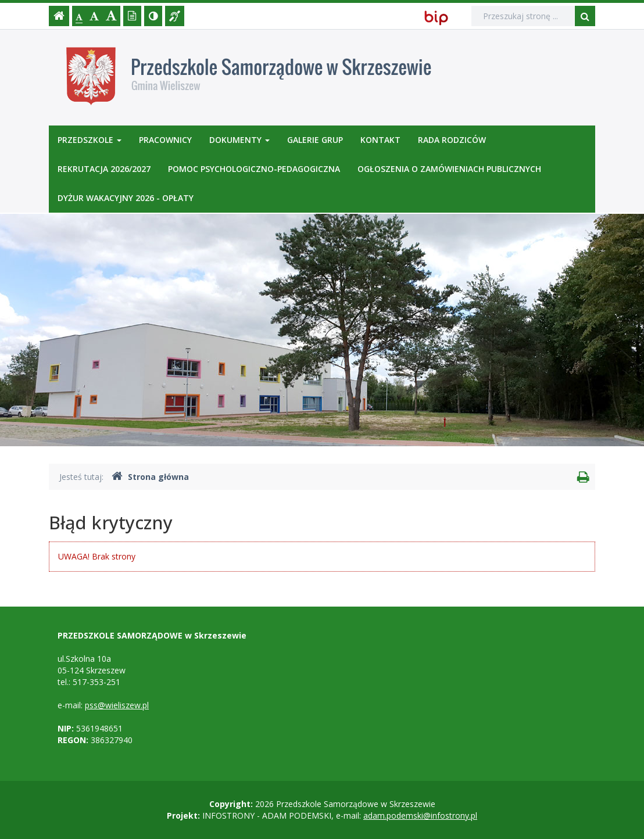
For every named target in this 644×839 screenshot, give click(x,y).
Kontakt (380, 140)
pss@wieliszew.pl (117, 705)
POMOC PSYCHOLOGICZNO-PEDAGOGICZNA (254, 169)
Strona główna (150, 476)
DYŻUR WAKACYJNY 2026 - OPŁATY (126, 198)
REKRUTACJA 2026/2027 (104, 169)
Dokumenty (239, 140)
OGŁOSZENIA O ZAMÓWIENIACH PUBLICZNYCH (449, 169)
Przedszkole (90, 140)
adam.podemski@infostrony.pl (420, 815)
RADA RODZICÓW (452, 140)
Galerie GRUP (315, 140)
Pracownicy (165, 140)
